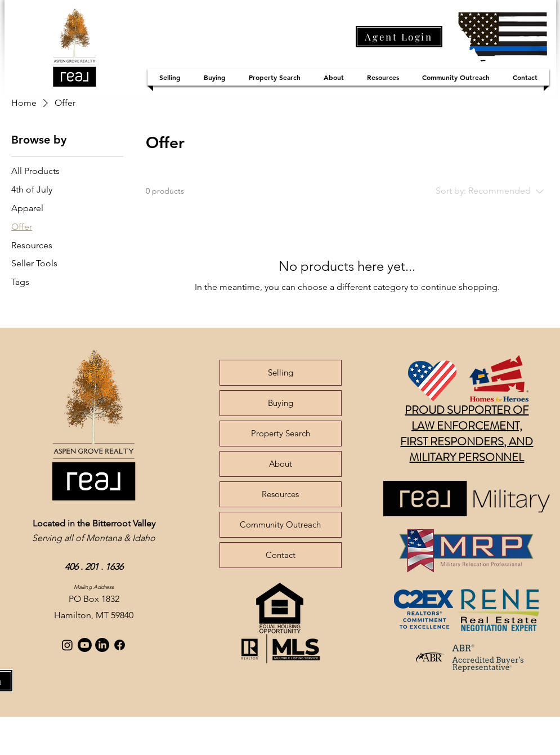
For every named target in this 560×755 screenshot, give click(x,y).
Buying (281, 403)
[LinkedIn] (102, 645)
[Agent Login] (399, 37)
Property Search (281, 433)
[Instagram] (67, 645)
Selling (281, 372)
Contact (281, 555)
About (281, 464)
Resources (280, 494)
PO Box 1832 (94, 599)
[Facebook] (120, 645)
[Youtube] (85, 645)
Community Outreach (280, 524)
